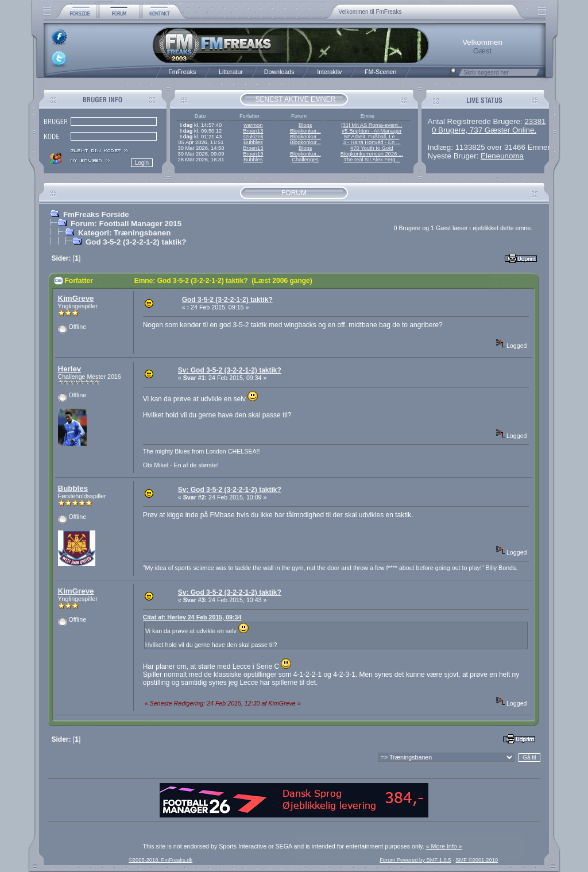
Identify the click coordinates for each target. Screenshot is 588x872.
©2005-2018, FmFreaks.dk (160, 860)
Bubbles (253, 142)
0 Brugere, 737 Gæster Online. (484, 130)
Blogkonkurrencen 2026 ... (372, 154)
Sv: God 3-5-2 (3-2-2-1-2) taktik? (230, 370)
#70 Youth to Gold (372, 148)
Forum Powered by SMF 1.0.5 (415, 860)
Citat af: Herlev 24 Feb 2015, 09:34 (192, 617)
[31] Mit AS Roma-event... (372, 125)
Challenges (305, 160)
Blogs (305, 125)
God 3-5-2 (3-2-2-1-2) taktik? (136, 242)
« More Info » (444, 846)
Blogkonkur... (305, 131)
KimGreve (76, 298)
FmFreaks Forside (96, 214)
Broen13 (253, 131)
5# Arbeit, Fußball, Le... (372, 137)
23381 (535, 121)
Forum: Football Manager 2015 (126, 224)
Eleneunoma (502, 156)
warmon (253, 125)
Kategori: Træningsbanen (124, 233)
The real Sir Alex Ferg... (372, 160)
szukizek (253, 137)
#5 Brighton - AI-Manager (372, 131)
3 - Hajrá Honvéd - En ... (372, 142)
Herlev (70, 369)
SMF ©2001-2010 (477, 860)
